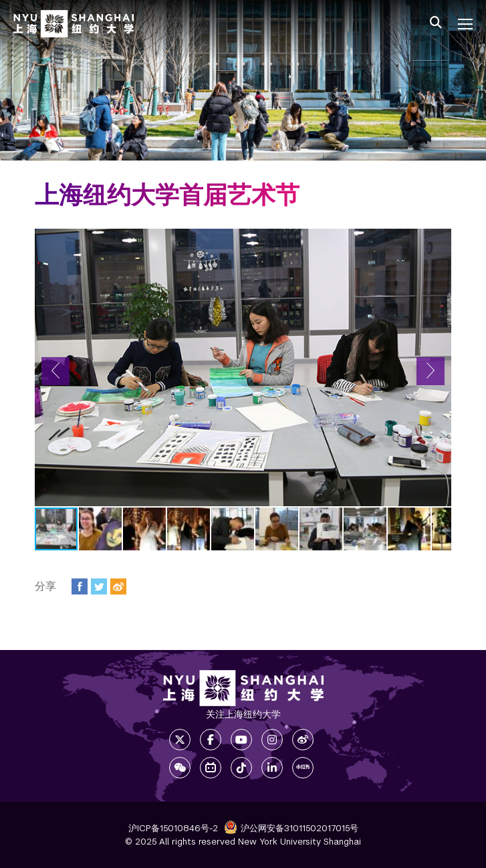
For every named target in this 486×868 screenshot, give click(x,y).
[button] (55, 371)
